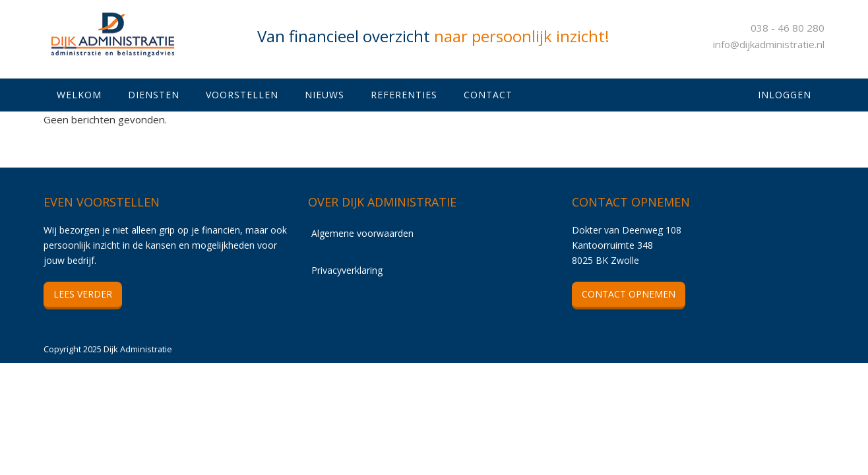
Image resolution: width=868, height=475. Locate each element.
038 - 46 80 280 (788, 28)
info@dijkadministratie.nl (769, 44)
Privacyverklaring (347, 270)
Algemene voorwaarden (362, 233)
